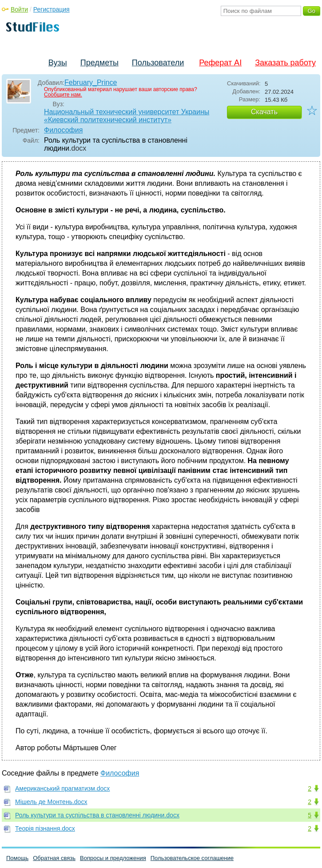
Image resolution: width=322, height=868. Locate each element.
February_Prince (91, 82)
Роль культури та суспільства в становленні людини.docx (97, 815)
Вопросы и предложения (113, 858)
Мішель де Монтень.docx (51, 802)
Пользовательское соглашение (192, 858)
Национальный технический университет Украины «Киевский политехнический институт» (127, 116)
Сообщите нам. (63, 95)
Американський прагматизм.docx (62, 788)
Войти (19, 9)
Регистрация (52, 9)
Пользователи (158, 63)
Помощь (17, 858)
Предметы (99, 63)
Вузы (58, 63)
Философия (63, 130)
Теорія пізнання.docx (45, 828)
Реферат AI (220, 63)
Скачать (264, 112)
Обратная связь (54, 858)
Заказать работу (285, 63)
